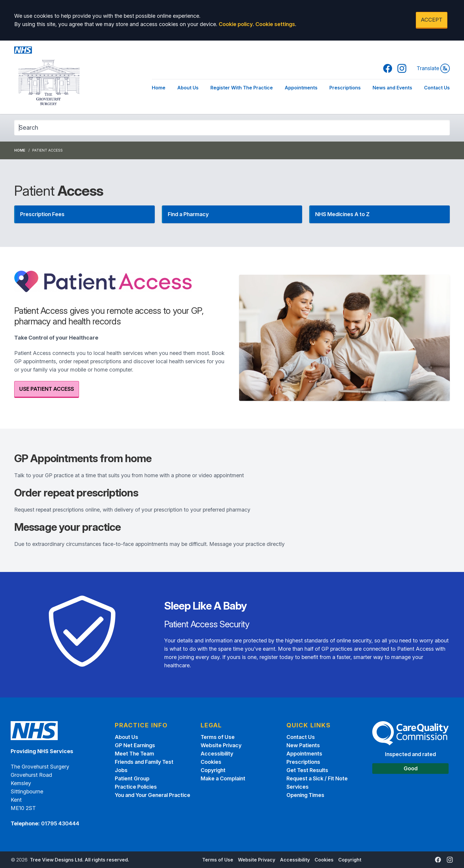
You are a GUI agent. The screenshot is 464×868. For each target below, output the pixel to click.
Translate (433, 68)
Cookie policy (236, 24)
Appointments (301, 88)
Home (159, 88)
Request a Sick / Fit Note (317, 778)
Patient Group (132, 778)
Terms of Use (218, 737)
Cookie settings (275, 24)
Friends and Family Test (144, 762)
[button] (84, 214)
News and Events (392, 88)
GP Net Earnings (135, 745)
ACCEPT (432, 20)
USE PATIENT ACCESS (47, 389)
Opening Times (305, 795)
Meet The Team (134, 754)
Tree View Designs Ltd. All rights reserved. (79, 860)
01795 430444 (60, 823)
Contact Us (437, 88)
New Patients (303, 745)
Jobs (121, 770)
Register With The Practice (242, 88)
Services (298, 787)
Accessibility (217, 754)
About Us (188, 88)
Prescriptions (345, 88)
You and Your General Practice (153, 795)
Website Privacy (221, 745)
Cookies (211, 762)
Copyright (213, 770)
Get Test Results (307, 770)
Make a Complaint (223, 778)
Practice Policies (136, 787)
